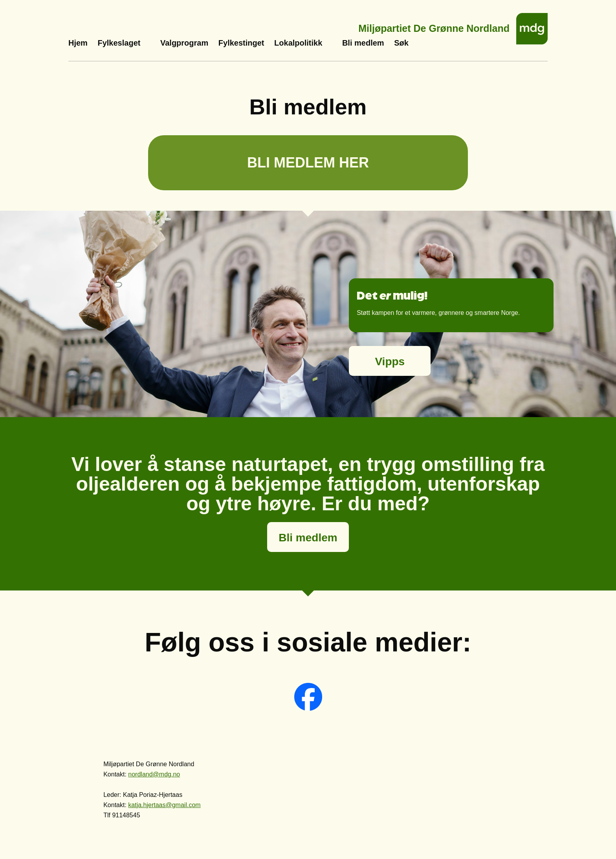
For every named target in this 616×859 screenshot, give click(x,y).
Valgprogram (184, 43)
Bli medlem (363, 43)
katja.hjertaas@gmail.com (164, 805)
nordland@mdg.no (154, 774)
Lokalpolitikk (298, 43)
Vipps (390, 361)
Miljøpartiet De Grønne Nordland (434, 26)
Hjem (78, 43)
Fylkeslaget (119, 43)
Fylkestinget (241, 43)
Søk (401, 43)
